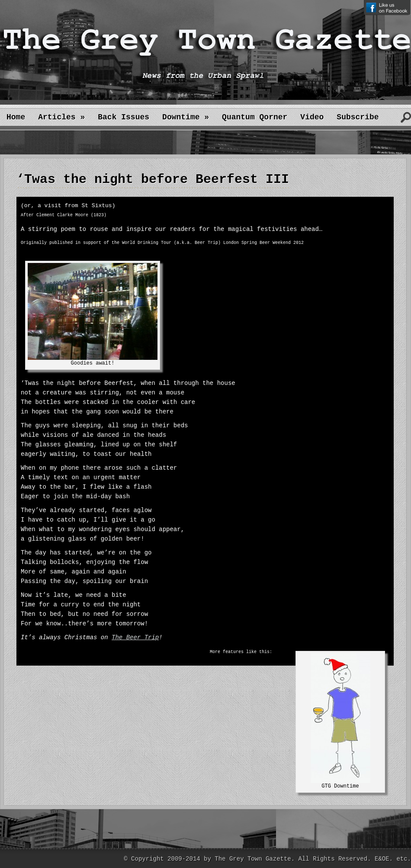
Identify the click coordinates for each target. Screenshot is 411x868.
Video (312, 117)
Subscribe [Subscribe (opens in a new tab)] (358, 117)
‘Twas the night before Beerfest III (153, 179)
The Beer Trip (135, 637)
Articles (61, 117)
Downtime (186, 117)
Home (16, 117)
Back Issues (124, 117)
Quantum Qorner (255, 117)
